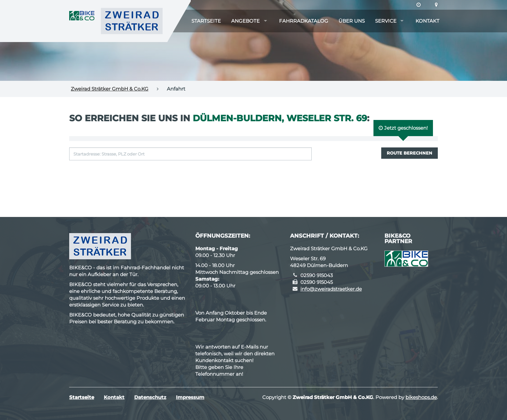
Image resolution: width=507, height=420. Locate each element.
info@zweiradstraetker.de (331, 289)
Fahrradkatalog (304, 21)
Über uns (352, 21)
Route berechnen (410, 153)
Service (386, 21)
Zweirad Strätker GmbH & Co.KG (110, 89)
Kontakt (427, 21)
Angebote (245, 21)
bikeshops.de (421, 397)
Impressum (190, 397)
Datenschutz (150, 397)
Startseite (206, 21)
